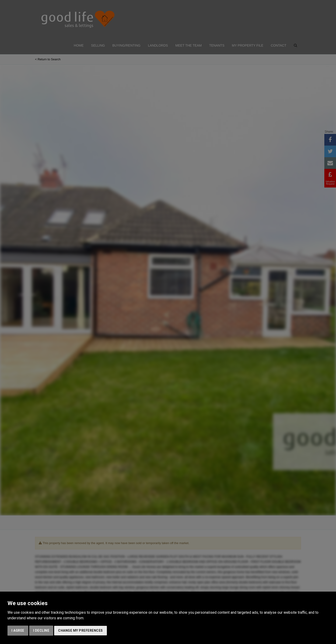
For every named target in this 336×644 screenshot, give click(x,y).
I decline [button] (41, 630)
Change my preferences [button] (80, 630)
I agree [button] (18, 630)
